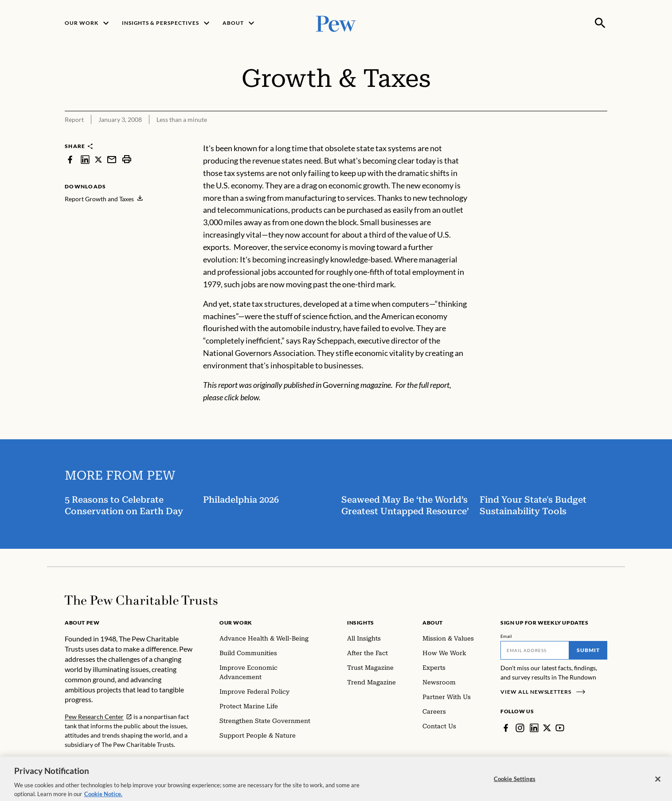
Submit (588, 650)
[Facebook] (506, 728)
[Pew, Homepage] (336, 23)
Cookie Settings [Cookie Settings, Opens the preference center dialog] (515, 785)
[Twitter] (547, 728)
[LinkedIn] (534, 728)
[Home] (141, 600)
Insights (361, 623)
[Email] (535, 650)
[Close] (658, 785)
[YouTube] (560, 728)
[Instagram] (520, 728)
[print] (127, 159)
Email (506, 636)
